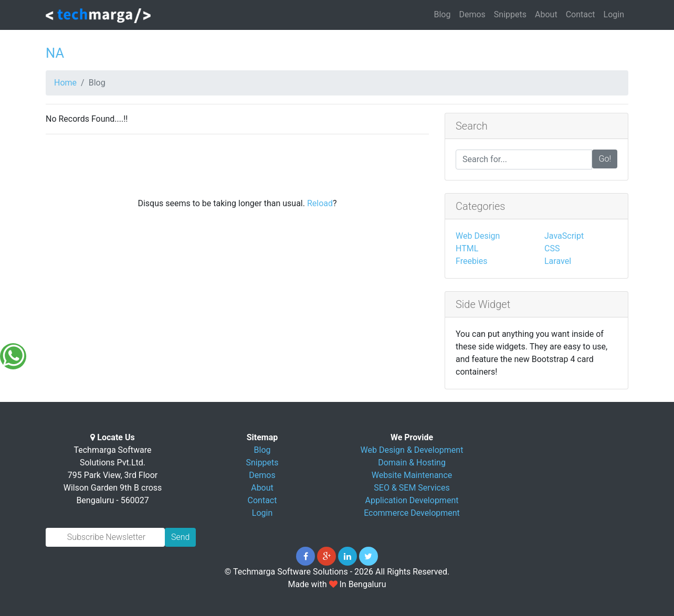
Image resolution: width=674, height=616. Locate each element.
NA (55, 53)
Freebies (472, 261)
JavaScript (564, 236)
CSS (552, 248)
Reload (320, 203)
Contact (581, 14)
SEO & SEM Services (412, 488)
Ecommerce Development (412, 513)
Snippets (510, 14)
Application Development (412, 500)
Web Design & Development (412, 450)
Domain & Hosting (412, 463)
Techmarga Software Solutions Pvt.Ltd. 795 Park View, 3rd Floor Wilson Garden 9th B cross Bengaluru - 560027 (113, 475)
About (546, 14)
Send (180, 537)
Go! (605, 159)
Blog (442, 14)
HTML (467, 248)
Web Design (478, 236)
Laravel (558, 261)
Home (65, 83)
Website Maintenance (412, 475)
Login (614, 14)
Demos (472, 14)
